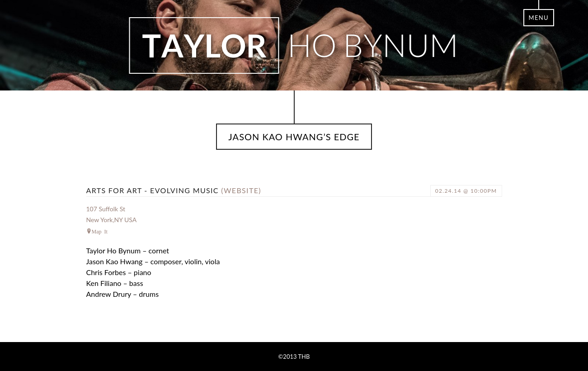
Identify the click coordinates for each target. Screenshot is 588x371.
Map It (100, 231)
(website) (241, 190)
